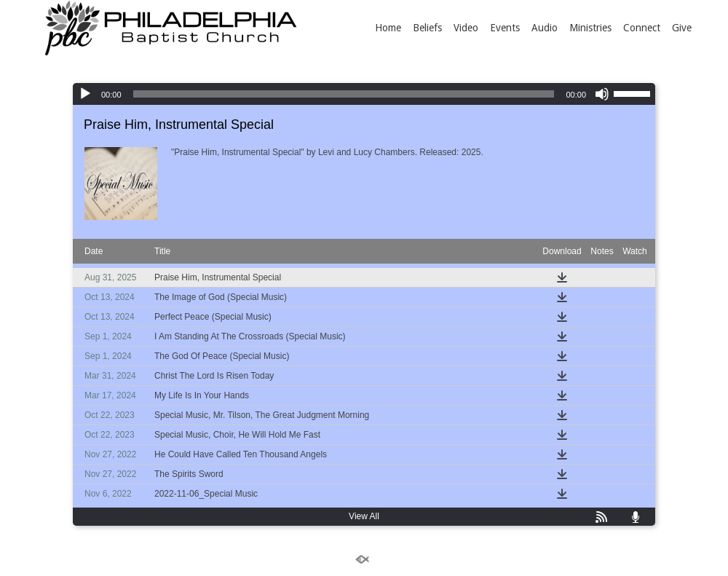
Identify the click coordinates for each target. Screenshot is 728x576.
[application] (364, 94)
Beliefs (427, 28)
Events (505, 28)
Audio (545, 28)
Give (682, 28)
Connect (642, 28)
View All (364, 516)
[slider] (344, 94)
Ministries (590, 28)
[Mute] (602, 94)
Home (388, 28)
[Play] (85, 94)
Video (466, 28)
